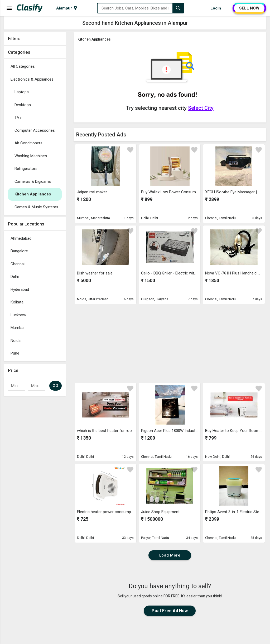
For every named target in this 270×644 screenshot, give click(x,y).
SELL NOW (249, 8)
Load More (170, 555)
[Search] (178, 8)
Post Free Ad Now (170, 611)
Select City (201, 108)
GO (56, 386)
